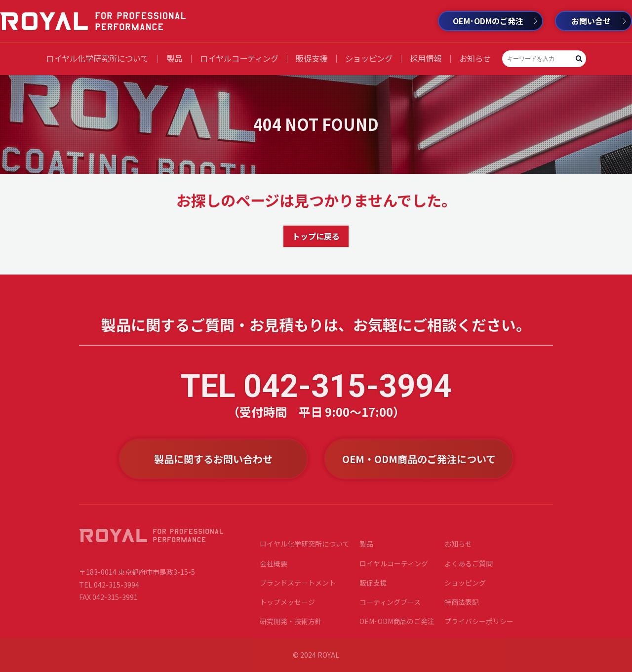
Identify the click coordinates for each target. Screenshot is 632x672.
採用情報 (426, 58)
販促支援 (312, 58)
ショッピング (369, 58)
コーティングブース (390, 605)
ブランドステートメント (298, 586)
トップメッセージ (287, 605)
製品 (174, 58)
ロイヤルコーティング (239, 58)
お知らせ (475, 58)
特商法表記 (462, 605)
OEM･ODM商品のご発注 (397, 625)
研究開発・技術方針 (291, 625)
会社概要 (274, 566)
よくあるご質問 (469, 566)
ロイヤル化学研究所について (97, 58)
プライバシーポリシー (479, 625)
